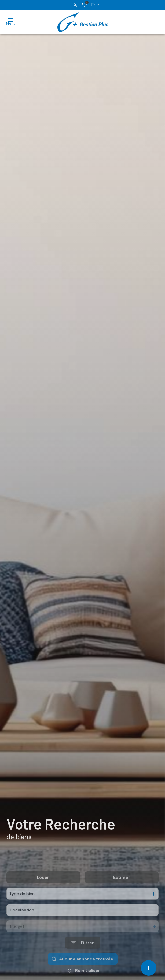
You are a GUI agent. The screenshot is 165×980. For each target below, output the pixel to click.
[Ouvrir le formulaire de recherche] (83, 962)
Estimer (122, 896)
